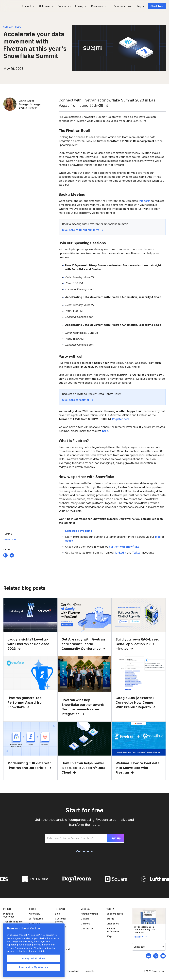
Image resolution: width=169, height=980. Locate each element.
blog (158, 537)
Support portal (115, 914)
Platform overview (8, 915)
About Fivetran (89, 914)
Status (110, 919)
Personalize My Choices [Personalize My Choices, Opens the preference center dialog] (34, 967)
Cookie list (90, 971)
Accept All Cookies (34, 958)
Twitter (137, 553)
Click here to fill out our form (81, 230)
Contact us (87, 929)
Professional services (62, 951)
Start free (157, 6)
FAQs (109, 936)
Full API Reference (113, 930)
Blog (57, 914)
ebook (69, 541)
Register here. (121, 419)
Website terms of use (68, 971)
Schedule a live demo (79, 531)
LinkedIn (121, 553)
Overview (35, 914)
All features (36, 919)
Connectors (64, 6)
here (105, 431)
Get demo (82, 851)
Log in (140, 6)
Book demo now (123, 6)
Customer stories (61, 920)
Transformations (13, 922)
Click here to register (76, 400)
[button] (28, 6)
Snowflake (10, 540)
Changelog (113, 924)
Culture (85, 919)
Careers (85, 924)
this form (144, 201)
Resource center (60, 928)
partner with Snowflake (124, 547)
